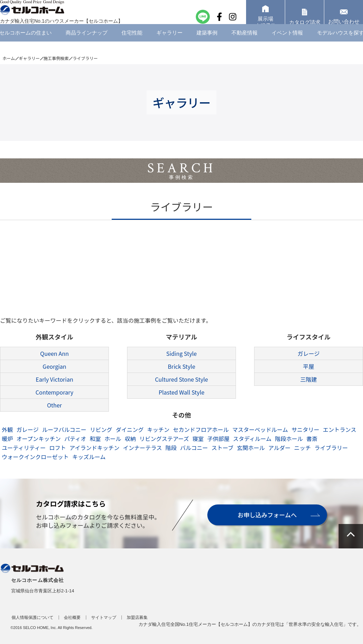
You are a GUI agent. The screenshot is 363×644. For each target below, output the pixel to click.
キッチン (158, 429)
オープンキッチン (39, 439)
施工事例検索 (56, 58)
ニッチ (303, 448)
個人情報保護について (32, 617)
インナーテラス (142, 448)
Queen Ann (54, 353)
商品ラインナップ (87, 43)
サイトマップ (104, 617)
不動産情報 (245, 43)
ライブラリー (331, 448)
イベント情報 (287, 43)
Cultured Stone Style (181, 379)
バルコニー (194, 448)
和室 (95, 439)
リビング (101, 429)
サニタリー (305, 429)
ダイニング (129, 429)
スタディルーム (252, 439)
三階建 (309, 379)
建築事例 (207, 43)
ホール (113, 439)
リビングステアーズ (164, 439)
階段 (171, 448)
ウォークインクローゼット (35, 457)
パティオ (75, 439)
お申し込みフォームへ (266, 515)
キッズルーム (89, 457)
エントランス (340, 429)
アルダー (280, 448)
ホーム (9, 58)
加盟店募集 (137, 617)
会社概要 (72, 617)
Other (55, 405)
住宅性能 (132, 43)
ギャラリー (169, 43)
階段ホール (289, 439)
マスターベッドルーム (260, 429)
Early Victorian (54, 379)
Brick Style (182, 366)
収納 (130, 439)
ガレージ (309, 353)
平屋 (309, 366)
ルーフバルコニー (64, 429)
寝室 (198, 439)
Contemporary (54, 392)
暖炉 (7, 439)
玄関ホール (251, 448)
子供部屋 (218, 439)
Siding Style (181, 353)
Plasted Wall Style (181, 392)
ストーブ (223, 448)
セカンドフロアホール (201, 429)
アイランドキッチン (94, 448)
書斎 (312, 439)
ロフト (58, 448)
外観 (7, 429)
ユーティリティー (24, 448)
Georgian (54, 366)
